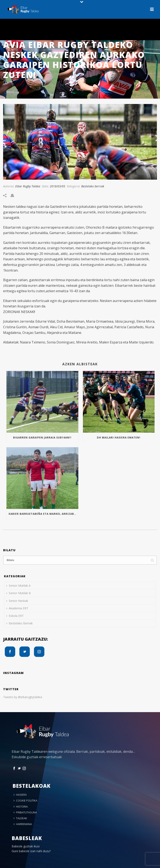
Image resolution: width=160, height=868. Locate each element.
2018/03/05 (57, 186)
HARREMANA (23, 824)
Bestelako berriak (93, 186)
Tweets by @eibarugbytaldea (23, 697)
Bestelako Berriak (19, 623)
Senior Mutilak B (19, 593)
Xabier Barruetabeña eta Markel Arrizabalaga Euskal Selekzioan (43, 514)
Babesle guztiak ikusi (26, 846)
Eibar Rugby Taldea (28, 186)
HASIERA (20, 795)
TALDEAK (20, 818)
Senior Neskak (17, 601)
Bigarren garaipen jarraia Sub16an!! (42, 438)
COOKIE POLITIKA (25, 800)
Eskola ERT (15, 616)
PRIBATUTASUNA (25, 812)
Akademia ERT (17, 608)
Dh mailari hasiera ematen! (119, 438)
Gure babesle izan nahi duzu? (31, 851)
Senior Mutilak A (18, 586)
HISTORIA (21, 807)
